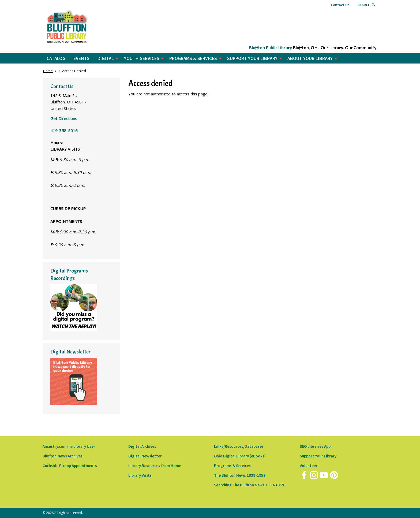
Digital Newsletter (145, 456)
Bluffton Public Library (270, 48)
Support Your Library (318, 456)
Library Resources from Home (155, 466)
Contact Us (340, 5)
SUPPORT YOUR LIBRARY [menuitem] (252, 58)
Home (48, 71)
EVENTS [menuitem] (81, 58)
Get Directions (64, 118)
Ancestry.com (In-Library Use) (69, 446)
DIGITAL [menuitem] (106, 58)
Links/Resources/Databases (239, 446)
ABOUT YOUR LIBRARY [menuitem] (310, 58)
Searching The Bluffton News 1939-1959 (249, 485)
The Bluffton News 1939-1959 (240, 475)
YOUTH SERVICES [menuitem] (142, 58)
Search (364, 5)
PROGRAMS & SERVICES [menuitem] (193, 58)
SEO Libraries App (315, 446)
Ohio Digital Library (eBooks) (240, 456)
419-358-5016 (64, 131)
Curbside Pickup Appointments (70, 466)
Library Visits (140, 475)
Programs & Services (232, 466)
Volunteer (309, 466)
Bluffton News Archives (63, 456)
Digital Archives (142, 446)
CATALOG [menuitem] (56, 58)
